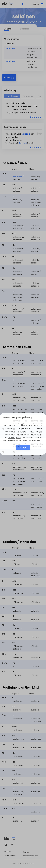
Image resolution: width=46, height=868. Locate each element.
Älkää (11, 134)
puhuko (18, 134)
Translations (12, 96)
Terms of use (10, 856)
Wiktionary (10, 90)
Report (9, 78)
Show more (36, 117)
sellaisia (26, 134)
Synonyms (28, 96)
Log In (36, 4)
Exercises (25, 29)
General (8, 29)
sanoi (7, 137)
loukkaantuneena (13, 140)
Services (7, 852)
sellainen (10, 49)
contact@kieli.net (30, 856)
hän (32, 134)
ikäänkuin (15, 137)
